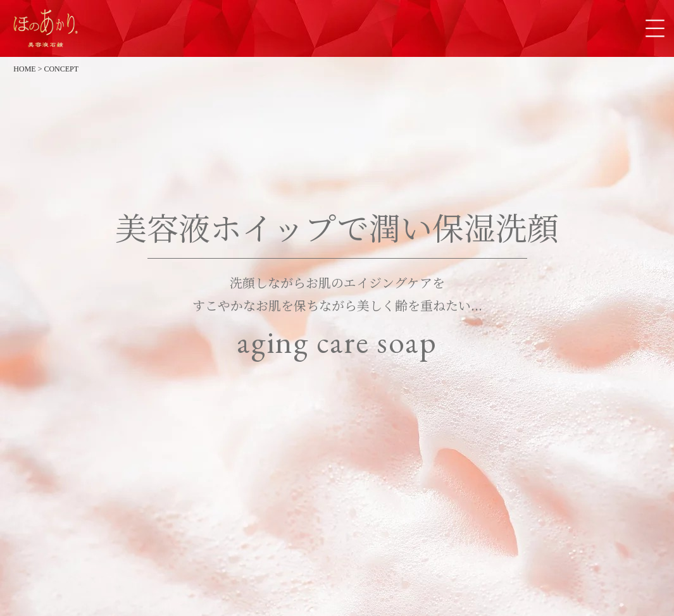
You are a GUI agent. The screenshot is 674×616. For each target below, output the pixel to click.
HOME (24, 69)
